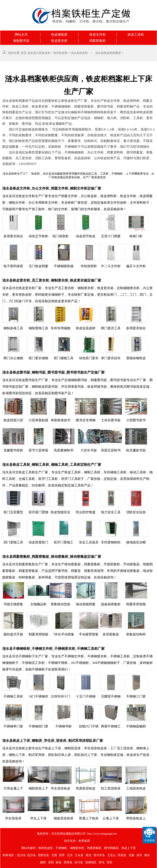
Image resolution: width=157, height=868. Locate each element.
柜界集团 (84, 841)
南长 (147, 855)
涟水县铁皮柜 (79, 53)
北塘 (54, 855)
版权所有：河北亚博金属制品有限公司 (61, 834)
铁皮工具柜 (136, 35)
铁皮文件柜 (98, 35)
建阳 (43, 862)
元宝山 (111, 855)
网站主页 (21, 35)
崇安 (110, 862)
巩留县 (122, 855)
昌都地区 (91, 862)
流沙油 (21, 855)
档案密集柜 (98, 41)
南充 (89, 855)
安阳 (51, 862)
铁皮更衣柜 (59, 41)
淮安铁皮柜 (61, 53)
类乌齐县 (99, 855)
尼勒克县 (43, 855)
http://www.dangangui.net (102, 834)
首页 (24, 53)
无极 (131, 855)
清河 (139, 855)
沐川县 (79, 862)
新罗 (62, 855)
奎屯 (102, 862)
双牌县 (68, 862)
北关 (70, 855)
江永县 (79, 855)
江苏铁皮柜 (43, 53)
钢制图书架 (21, 41)
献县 (59, 862)
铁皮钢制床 (59, 35)
